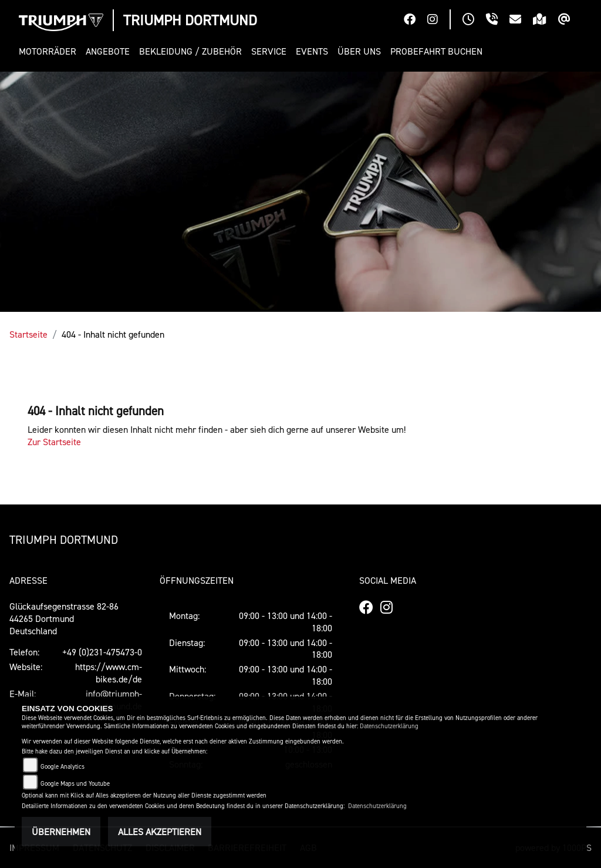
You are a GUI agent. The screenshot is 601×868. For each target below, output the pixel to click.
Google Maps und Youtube (75, 784)
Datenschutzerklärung (389, 726)
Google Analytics (63, 767)
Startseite (28, 334)
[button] (50, 51)
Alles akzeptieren (160, 832)
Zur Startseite (54, 442)
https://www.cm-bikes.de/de (109, 673)
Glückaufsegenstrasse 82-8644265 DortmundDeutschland (64, 618)
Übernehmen (61, 832)
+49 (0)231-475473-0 (102, 652)
